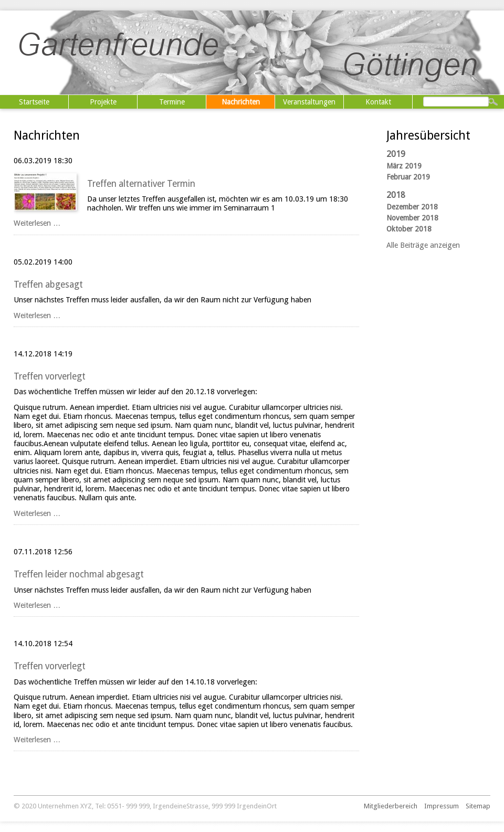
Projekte (103, 102)
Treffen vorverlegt (50, 376)
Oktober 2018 (409, 229)
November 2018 (412, 218)
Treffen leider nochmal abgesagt (79, 574)
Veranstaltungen (309, 102)
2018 (396, 195)
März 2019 (404, 166)
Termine (172, 102)
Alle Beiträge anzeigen (423, 245)
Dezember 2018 (412, 207)
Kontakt (378, 102)
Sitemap (478, 806)
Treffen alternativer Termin (141, 184)
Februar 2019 (408, 177)
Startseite (34, 102)
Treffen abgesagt (48, 285)
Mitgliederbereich (391, 806)
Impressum (442, 806)
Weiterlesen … (37, 223)
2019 (396, 154)
